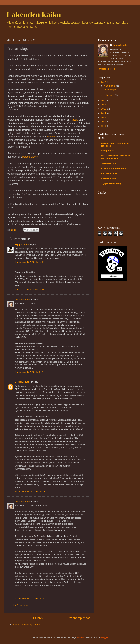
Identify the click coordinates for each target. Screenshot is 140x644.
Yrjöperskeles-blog (111, 183)
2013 (104, 117)
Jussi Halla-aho (109, 163)
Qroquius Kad (22, 382)
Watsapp (52, 137)
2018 (104, 82)
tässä (75, 120)
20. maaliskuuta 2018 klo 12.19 (30, 599)
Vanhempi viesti (80, 618)
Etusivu (38, 618)
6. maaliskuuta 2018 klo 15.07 (29, 262)
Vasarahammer (109, 178)
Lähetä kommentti (20, 605)
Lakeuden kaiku (34, 15)
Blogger (104, 637)
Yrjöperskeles (22, 244)
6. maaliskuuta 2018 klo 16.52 (29, 289)
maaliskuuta (110, 86)
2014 (104, 113)
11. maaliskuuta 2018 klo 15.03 (30, 491)
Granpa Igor (107, 151)
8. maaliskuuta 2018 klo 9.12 (29, 372)
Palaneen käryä (109, 173)
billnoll (81, 637)
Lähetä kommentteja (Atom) (27, 625)
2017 (104, 100)
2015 (104, 109)
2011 (104, 122)
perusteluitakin (31, 157)
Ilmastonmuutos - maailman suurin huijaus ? (116, 157)
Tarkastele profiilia (106, 69)
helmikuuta (109, 95)
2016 (104, 105)
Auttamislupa (110, 90)
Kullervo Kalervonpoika (113, 168)
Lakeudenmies (22, 299)
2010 (104, 126)
